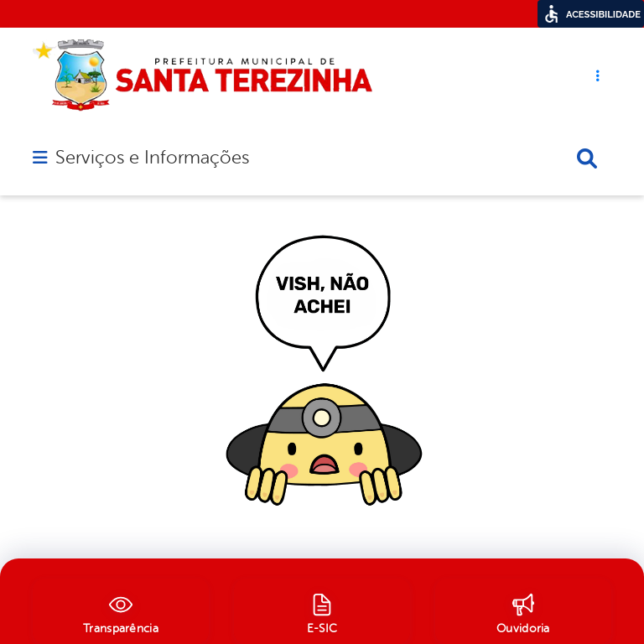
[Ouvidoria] (523, 611)
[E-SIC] (322, 611)
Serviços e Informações (152, 158)
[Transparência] (121, 611)
